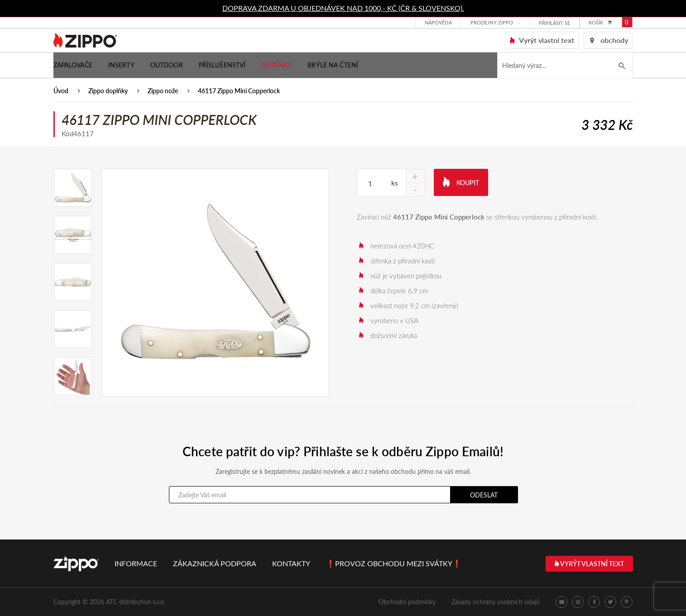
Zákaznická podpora (215, 563)
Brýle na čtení (333, 65)
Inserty (121, 65)
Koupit (461, 182)
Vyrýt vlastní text (589, 564)
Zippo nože (163, 91)
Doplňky (276, 65)
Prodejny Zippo (492, 23)
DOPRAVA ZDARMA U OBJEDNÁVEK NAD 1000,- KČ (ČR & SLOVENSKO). (343, 8)
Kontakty (291, 563)
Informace (136, 563)
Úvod (61, 91)
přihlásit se (554, 23)
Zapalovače (73, 65)
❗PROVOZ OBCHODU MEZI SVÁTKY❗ (394, 563)
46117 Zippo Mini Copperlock (239, 91)
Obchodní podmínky (407, 602)
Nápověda (438, 23)
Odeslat (484, 495)
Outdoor (167, 65)
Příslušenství (222, 65)
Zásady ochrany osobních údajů (496, 602)
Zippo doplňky (108, 91)
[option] (215, 283)
